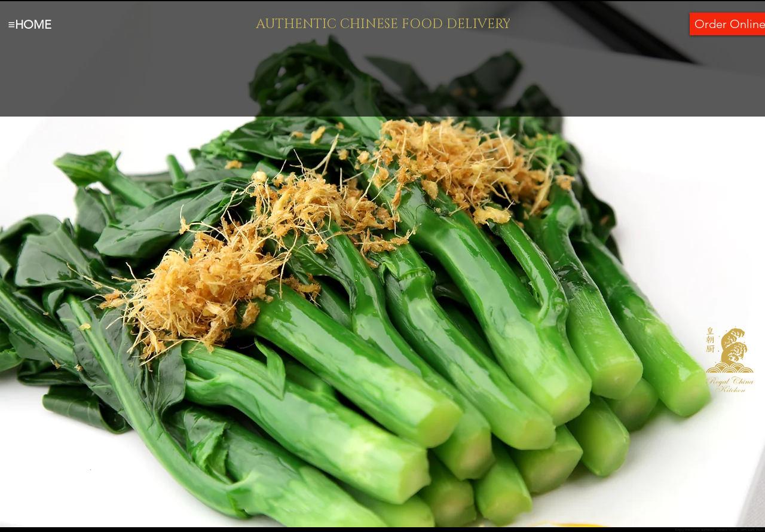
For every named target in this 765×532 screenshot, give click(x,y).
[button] (382, 264)
